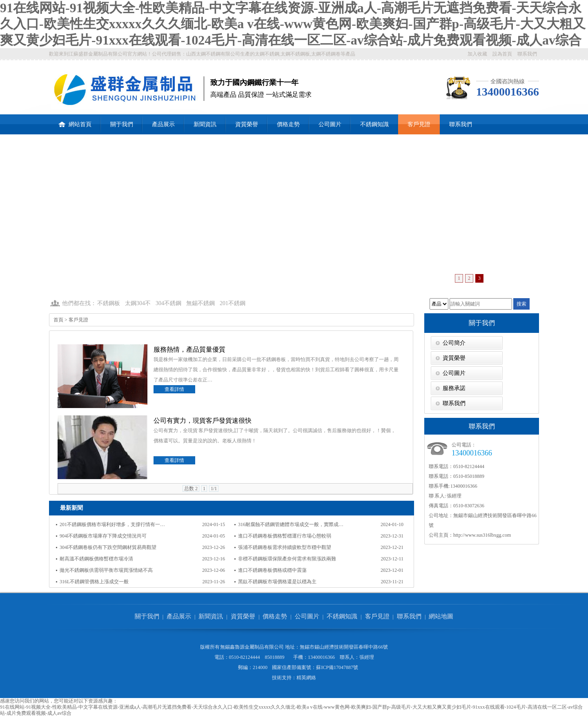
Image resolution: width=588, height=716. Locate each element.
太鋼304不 (138, 303)
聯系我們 (527, 54)
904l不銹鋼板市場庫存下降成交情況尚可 (103, 536)
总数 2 (191, 488)
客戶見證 (419, 124)
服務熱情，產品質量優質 (189, 349)
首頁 (58, 320)
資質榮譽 (247, 124)
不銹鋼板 (109, 303)
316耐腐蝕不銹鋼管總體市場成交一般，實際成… (291, 524)
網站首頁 (75, 121)
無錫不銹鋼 (200, 303)
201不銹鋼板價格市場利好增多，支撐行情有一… (112, 524)
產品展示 (163, 124)
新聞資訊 (205, 124)
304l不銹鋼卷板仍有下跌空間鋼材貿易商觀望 (108, 547)
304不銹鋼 (168, 303)
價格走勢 (288, 124)
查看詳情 (174, 389)
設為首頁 (502, 54)
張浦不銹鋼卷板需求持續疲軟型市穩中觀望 (285, 547)
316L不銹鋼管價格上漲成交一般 (94, 582)
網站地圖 (441, 616)
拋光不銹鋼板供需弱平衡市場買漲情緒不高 (106, 570)
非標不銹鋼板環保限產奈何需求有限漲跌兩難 (287, 559)
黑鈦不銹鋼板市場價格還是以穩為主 (277, 582)
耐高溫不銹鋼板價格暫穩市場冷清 (96, 559)
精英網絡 (306, 678)
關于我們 (122, 124)
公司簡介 (454, 343)
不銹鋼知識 (374, 124)
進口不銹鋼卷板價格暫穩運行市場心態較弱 (285, 536)
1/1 (214, 488)
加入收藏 (477, 54)
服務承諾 (454, 388)
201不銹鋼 (233, 303)
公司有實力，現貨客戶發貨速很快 (203, 420)
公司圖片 (330, 124)
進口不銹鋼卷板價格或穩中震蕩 (272, 570)
